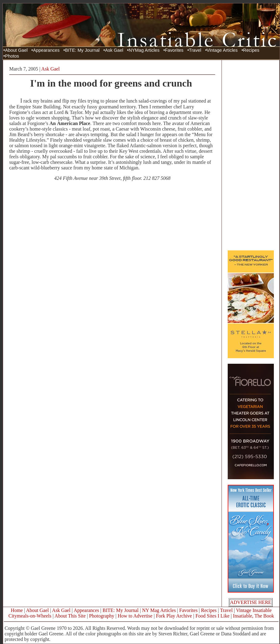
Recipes (251, 50)
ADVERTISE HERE (251, 602)
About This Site (70, 616)
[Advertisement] (251, 155)
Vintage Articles (222, 50)
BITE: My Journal (82, 50)
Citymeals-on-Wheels (30, 616)
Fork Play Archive (174, 616)
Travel (195, 50)
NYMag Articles (144, 50)
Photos (12, 56)
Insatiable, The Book (253, 616)
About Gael (16, 50)
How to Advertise (135, 616)
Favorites (174, 50)
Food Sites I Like (212, 616)
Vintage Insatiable (254, 610)
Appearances (46, 50)
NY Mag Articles (159, 610)
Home (17, 610)
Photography (102, 616)
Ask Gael (114, 50)
